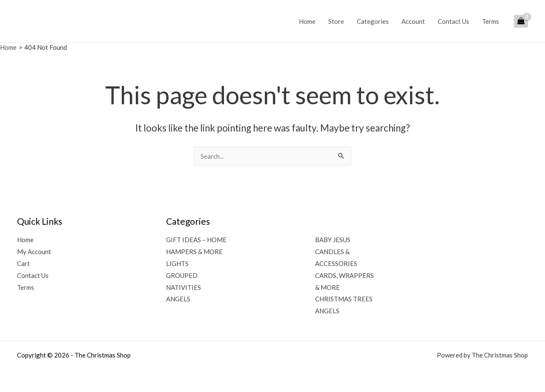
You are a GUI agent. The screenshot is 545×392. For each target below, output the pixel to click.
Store (336, 21)
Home (307, 21)
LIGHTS (177, 263)
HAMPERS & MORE (194, 252)
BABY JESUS (333, 240)
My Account (34, 252)
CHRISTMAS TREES (344, 299)
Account (413, 21)
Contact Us (453, 21)
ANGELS (178, 299)
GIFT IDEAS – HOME (196, 240)
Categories (373, 21)
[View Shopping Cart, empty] (521, 21)
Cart (23, 263)
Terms (490, 21)
